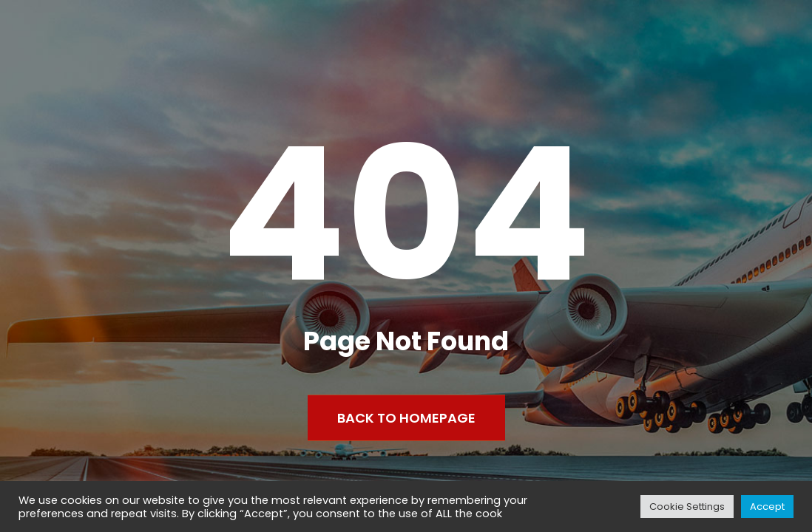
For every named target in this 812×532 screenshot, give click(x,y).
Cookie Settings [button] (687, 507)
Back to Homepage (406, 418)
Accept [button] (767, 507)
